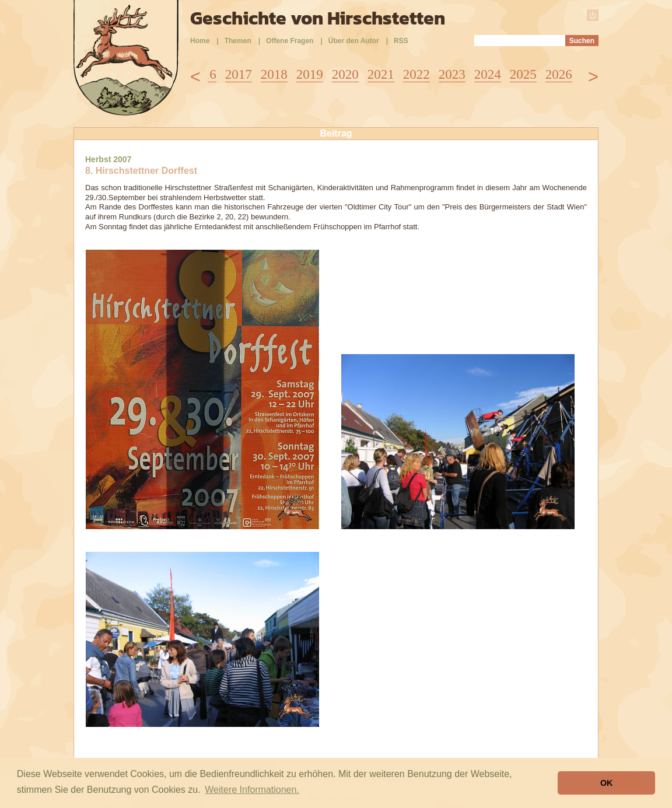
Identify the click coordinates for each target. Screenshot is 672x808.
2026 (559, 74)
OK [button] (607, 783)
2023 (452, 74)
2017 (239, 74)
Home (200, 41)
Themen (238, 41)
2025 (523, 74)
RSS (401, 41)
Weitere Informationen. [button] (252, 790)
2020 (345, 74)
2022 (416, 74)
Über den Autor (354, 41)
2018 (274, 74)
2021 (381, 74)
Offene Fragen (290, 41)
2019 (310, 74)
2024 (488, 74)
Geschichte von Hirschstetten (318, 18)
